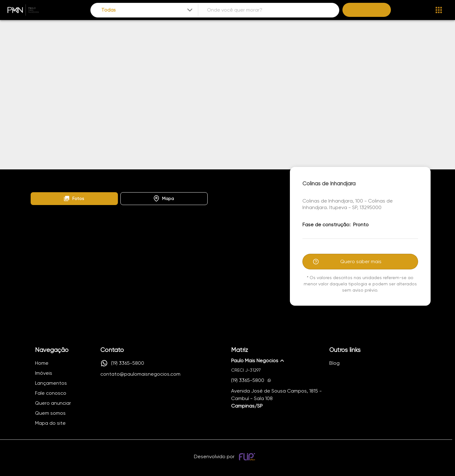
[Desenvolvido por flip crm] (248, 457)
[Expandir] (190, 10)
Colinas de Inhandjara (111, 176)
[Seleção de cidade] (147, 10)
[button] (74, 199)
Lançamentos (66, 176)
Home (36, 176)
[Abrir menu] (439, 10)
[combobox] (147, 10)
